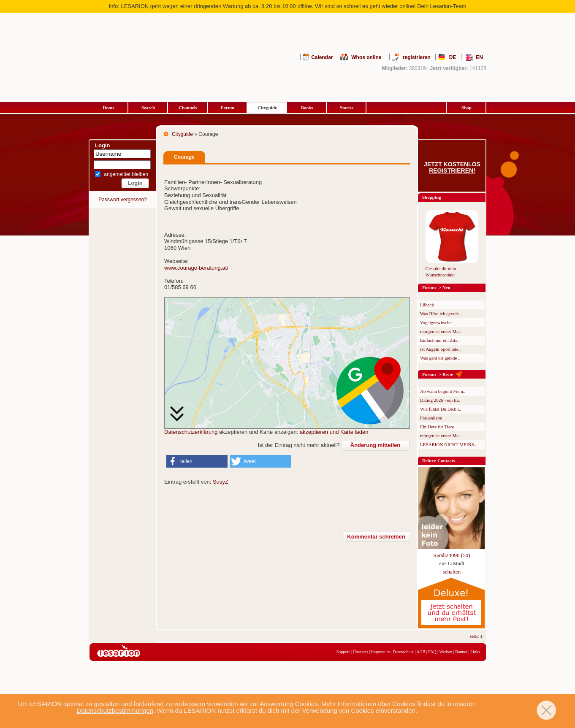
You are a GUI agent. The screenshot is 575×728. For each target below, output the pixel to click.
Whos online (366, 57)
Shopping (432, 197)
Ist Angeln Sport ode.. (440, 349)
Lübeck (427, 305)
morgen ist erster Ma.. (441, 331)
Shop (467, 108)
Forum (228, 108)
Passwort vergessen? (123, 200)
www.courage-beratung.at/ (196, 268)
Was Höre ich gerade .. (441, 314)
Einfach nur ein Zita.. (440, 340)
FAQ (432, 652)
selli (476, 636)
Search (148, 108)
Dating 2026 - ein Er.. (440, 400)
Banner (461, 652)
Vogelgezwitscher (437, 322)
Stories (347, 108)
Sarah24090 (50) (452, 555)
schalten (452, 572)
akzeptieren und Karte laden (334, 432)
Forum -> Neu (436, 287)
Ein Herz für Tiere (437, 427)
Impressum (380, 652)
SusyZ (221, 482)
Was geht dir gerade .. (440, 358)
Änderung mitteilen (375, 445)
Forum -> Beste (438, 374)
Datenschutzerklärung (191, 432)
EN (479, 57)
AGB (421, 652)
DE (453, 57)
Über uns (360, 652)
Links (475, 652)
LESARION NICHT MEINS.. (448, 444)
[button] (197, 461)
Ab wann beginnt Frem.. (443, 391)
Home (108, 108)
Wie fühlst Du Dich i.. (441, 409)
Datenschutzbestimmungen (115, 710)
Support (343, 652)
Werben (446, 652)
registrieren (417, 57)
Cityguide (267, 108)
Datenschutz (403, 652)
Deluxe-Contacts (439, 460)
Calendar (322, 57)
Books (307, 108)
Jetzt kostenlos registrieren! (452, 168)
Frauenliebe (431, 418)
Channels (188, 108)
